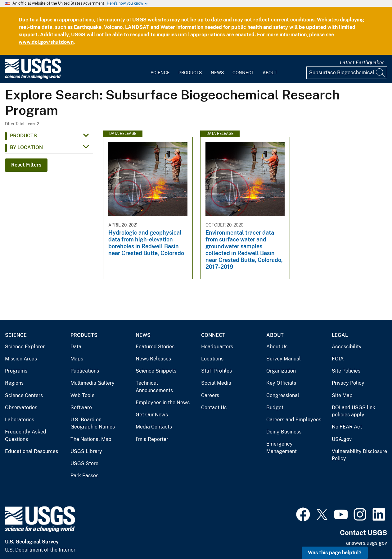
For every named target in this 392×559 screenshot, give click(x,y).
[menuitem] (160, 69)
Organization (281, 371)
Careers (210, 395)
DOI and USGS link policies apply (354, 411)
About (270, 73)
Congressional (283, 395)
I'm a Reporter (152, 439)
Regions (14, 383)
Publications (85, 371)
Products (190, 73)
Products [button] (23, 136)
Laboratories (20, 420)
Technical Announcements (154, 387)
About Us (277, 347)
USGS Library (86, 451)
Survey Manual (284, 359)
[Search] (381, 73)
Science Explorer (25, 347)
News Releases (153, 359)
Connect (243, 73)
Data (76, 347)
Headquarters (217, 347)
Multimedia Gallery (92, 383)
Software (81, 408)
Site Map (342, 395)
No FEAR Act (347, 427)
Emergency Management (282, 448)
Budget (275, 408)
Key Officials (281, 383)
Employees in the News (163, 403)
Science (160, 73)
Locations (212, 359)
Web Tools (82, 395)
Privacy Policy (348, 383)
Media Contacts (154, 427)
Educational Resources (32, 451)
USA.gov (342, 439)
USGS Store (84, 463)
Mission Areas (21, 359)
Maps (77, 359)
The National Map (91, 439)
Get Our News (152, 415)
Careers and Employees (294, 420)
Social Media (216, 383)
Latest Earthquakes (362, 63)
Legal (340, 335)
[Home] (33, 78)
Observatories (21, 408)
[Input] (347, 73)
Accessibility (347, 347)
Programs (16, 371)
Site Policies (346, 371)
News (217, 73)
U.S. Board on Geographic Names (93, 423)
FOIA (338, 359)
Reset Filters (26, 165)
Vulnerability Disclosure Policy (359, 455)
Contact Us (214, 408)
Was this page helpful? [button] (335, 553)
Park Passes (84, 476)
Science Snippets (156, 371)
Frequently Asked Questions (26, 435)
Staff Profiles (216, 371)
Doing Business (284, 432)
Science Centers (24, 395)
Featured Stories (155, 347)
